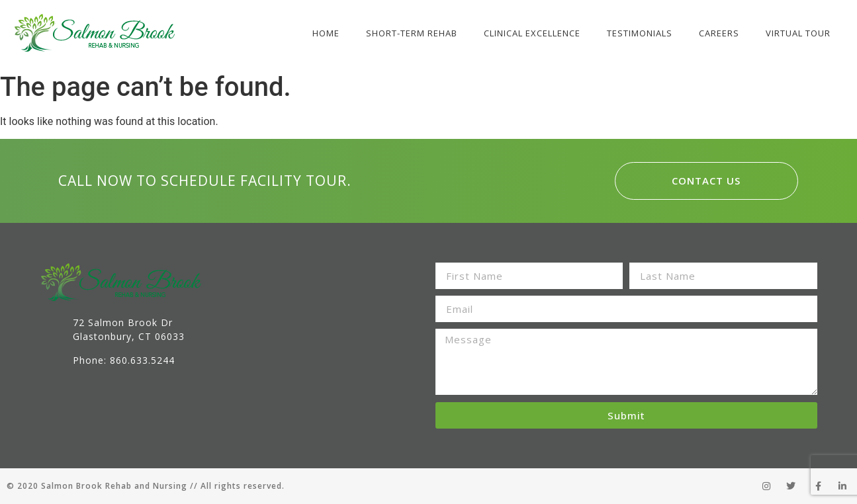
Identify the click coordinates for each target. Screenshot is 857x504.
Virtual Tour (798, 33)
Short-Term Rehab (412, 33)
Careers (719, 33)
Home (326, 33)
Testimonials (640, 33)
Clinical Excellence (532, 33)
